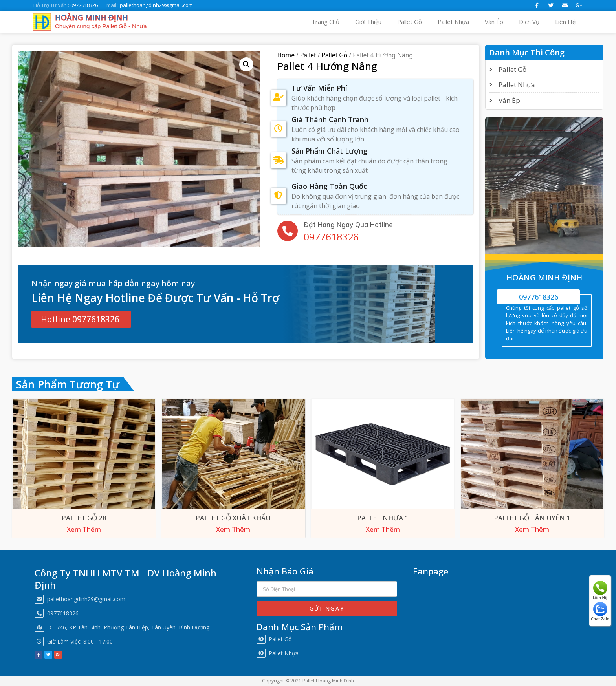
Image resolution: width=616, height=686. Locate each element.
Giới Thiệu (368, 22)
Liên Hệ (565, 22)
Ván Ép (494, 22)
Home (286, 55)
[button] (81, 319)
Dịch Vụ (529, 22)
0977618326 (331, 236)
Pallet (308, 55)
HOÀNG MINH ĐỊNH (92, 18)
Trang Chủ (325, 22)
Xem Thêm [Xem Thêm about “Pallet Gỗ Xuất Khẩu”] (233, 529)
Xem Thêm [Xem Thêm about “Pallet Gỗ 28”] (84, 529)
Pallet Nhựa (453, 22)
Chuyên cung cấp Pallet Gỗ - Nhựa (101, 26)
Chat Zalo (600, 612)
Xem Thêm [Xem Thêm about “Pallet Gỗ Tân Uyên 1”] (532, 529)
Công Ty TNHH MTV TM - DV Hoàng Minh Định (126, 579)
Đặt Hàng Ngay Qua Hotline (348, 224)
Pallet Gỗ (410, 22)
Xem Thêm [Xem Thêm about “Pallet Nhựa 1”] (383, 529)
